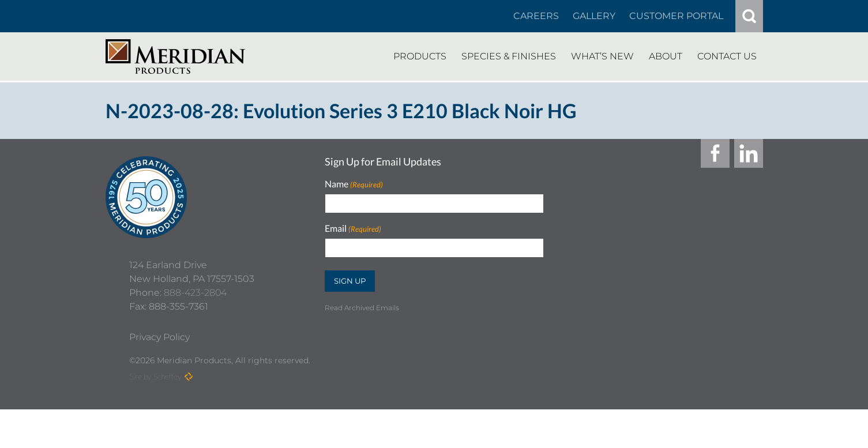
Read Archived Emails (362, 308)
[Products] (420, 57)
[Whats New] (602, 57)
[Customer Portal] (676, 16)
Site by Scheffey (155, 415)
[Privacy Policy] (159, 376)
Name (354, 184)
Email (353, 229)
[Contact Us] (727, 57)
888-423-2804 (195, 331)
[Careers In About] (536, 16)
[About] (666, 57)
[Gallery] (594, 16)
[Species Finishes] (509, 57)
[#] (749, 16)
